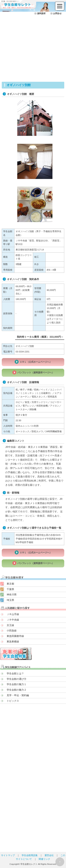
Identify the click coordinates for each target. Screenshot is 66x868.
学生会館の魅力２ (17, 690)
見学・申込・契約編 (18, 695)
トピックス (13, 701)
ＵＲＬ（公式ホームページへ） (36, 362)
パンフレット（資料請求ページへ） (36, 373)
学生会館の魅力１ (17, 684)
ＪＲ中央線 (13, 620)
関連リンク (44, 859)
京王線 (10, 625)
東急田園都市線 (15, 636)
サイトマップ (8, 855)
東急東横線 (13, 642)
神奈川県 (12, 595)
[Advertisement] (33, 47)
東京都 (10, 584)
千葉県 (10, 589)
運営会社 (49, 855)
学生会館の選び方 (17, 679)
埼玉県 (10, 600)
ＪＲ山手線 (13, 614)
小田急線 (12, 631)
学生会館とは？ (15, 673)
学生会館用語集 (30, 855)
